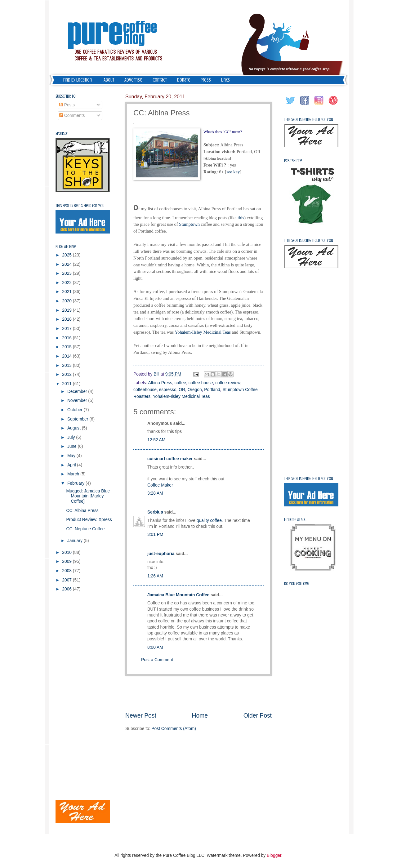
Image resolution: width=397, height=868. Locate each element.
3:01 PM (155, 534)
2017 (67, 329)
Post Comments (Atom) (174, 729)
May (72, 456)
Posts (67, 105)
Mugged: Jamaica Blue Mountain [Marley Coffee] (88, 496)
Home (200, 716)
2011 (67, 384)
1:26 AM (155, 576)
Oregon (195, 390)
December (78, 392)
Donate (184, 80)
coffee (180, 383)
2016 (67, 338)
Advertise (133, 80)
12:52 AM (156, 440)
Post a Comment (157, 660)
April (72, 465)
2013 (67, 365)
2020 (67, 301)
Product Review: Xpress (89, 520)
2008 (67, 571)
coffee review (228, 383)
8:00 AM (155, 647)
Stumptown (189, 224)
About (109, 80)
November (78, 401)
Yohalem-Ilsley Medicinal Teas (203, 332)
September (78, 419)
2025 (67, 255)
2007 (67, 580)
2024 (67, 264)
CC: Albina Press (82, 511)
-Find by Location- (78, 80)
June (73, 446)
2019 (67, 310)
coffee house (201, 383)
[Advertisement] (198, 693)
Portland (212, 390)
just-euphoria (161, 554)
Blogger (274, 855)
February (76, 483)
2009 (67, 561)
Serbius (155, 512)
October (76, 410)
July (72, 437)
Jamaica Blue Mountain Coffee (178, 595)
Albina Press (160, 383)
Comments (72, 116)
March (74, 474)
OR (182, 390)
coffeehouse (145, 390)
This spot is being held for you (80, 206)
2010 (67, 552)
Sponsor (62, 134)
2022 (67, 283)
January (76, 541)
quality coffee (209, 521)
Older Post (258, 716)
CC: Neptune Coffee (85, 529)
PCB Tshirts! (293, 161)
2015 (67, 347)
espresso (168, 390)
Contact (160, 80)
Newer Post (141, 716)
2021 (67, 292)
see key (233, 172)
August (75, 428)
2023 (67, 273)
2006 (67, 589)
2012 (67, 374)
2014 (67, 356)
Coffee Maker (160, 485)
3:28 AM (155, 493)
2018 (67, 319)
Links (225, 80)
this (241, 218)
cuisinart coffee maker (170, 459)
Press (206, 80)
